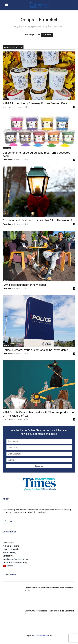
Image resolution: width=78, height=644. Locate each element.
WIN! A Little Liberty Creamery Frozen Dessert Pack (35, 103)
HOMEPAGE (47, 35)
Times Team (8, 160)
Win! (5, 99)
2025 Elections (8, 345)
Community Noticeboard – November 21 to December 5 (37, 220)
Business (7, 148)
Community (7, 216)
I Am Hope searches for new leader (24, 285)
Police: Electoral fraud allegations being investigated (35, 350)
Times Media (42, 635)
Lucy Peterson (8, 107)
